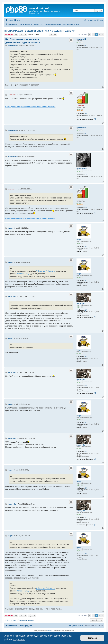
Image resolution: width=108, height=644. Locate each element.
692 (86, 114)
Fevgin (79, 240)
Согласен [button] (92, 638)
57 (86, 175)
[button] (90, 35)
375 (86, 246)
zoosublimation (82, 168)
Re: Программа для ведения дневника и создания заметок (23, 41)
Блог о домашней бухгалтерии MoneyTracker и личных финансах (30, 107)
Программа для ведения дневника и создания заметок (40, 31)
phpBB (49, 631)
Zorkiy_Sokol (81, 303)
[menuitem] (17, 20)
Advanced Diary (23, 274)
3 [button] (99, 35)
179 (86, 310)
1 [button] (93, 35)
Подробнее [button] (19, 640)
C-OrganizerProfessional (46, 271)
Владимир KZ (81, 39)
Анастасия (80, 106)
